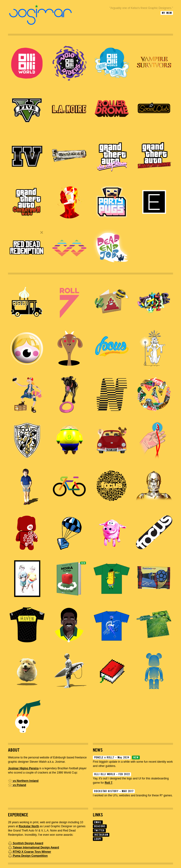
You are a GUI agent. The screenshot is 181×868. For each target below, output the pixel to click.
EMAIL (98, 822)
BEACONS (100, 826)
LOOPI (98, 839)
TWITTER (99, 831)
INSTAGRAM (101, 835)
